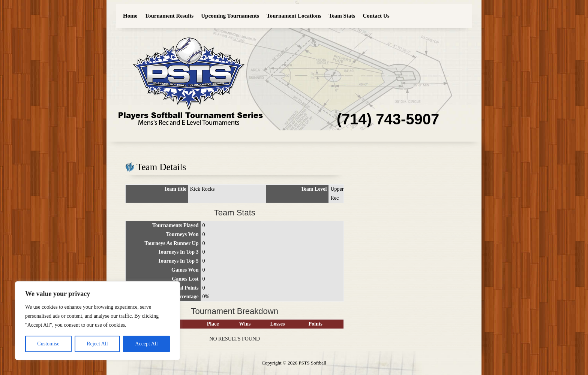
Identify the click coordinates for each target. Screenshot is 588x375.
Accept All (146, 344)
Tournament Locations (294, 16)
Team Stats (342, 16)
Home (130, 16)
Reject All (97, 344)
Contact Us (376, 16)
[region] (97, 321)
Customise (48, 344)
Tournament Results (169, 16)
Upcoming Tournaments (230, 16)
